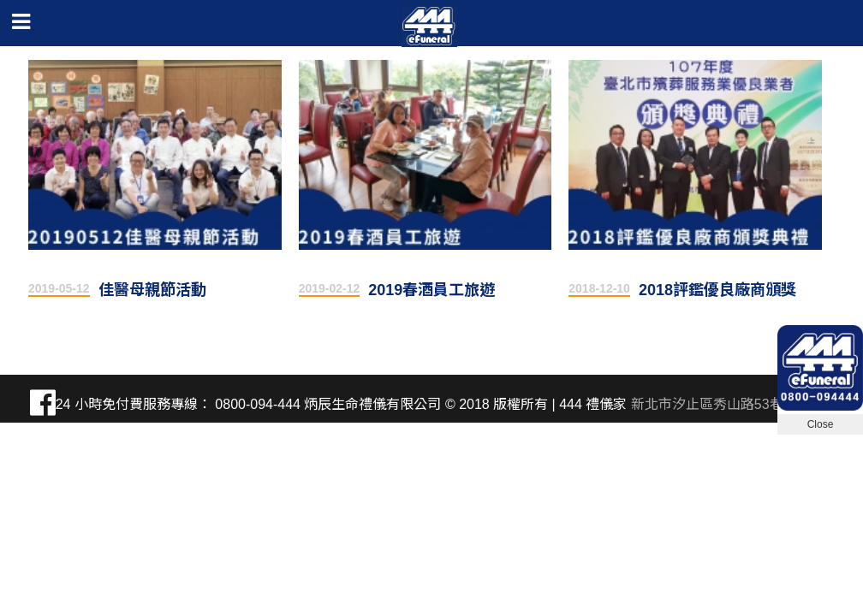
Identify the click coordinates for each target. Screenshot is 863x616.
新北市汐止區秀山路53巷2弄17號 (732, 404)
